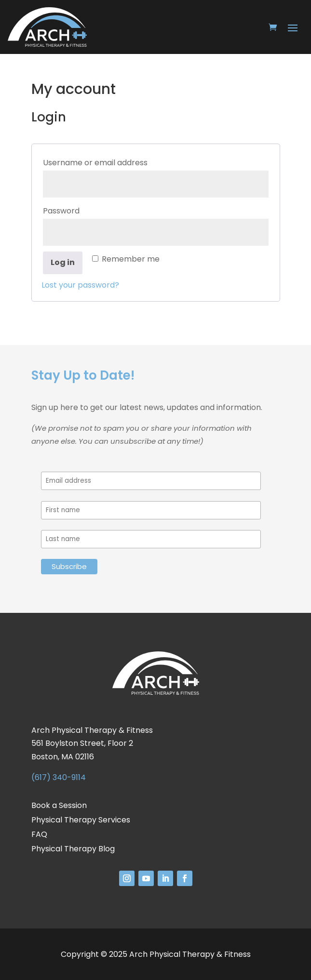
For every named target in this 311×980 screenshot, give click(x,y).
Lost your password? (80, 285)
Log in (63, 262)
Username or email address (115, 162)
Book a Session (59, 807)
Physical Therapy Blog (73, 850)
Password (81, 210)
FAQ (39, 835)
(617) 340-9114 (59, 777)
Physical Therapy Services (81, 821)
